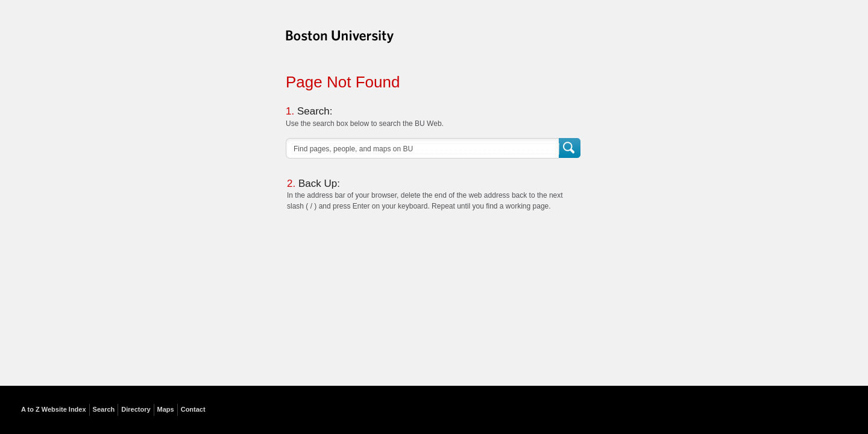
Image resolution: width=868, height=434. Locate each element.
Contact (193, 409)
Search (571, 149)
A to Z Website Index (54, 409)
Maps (166, 409)
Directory (136, 409)
